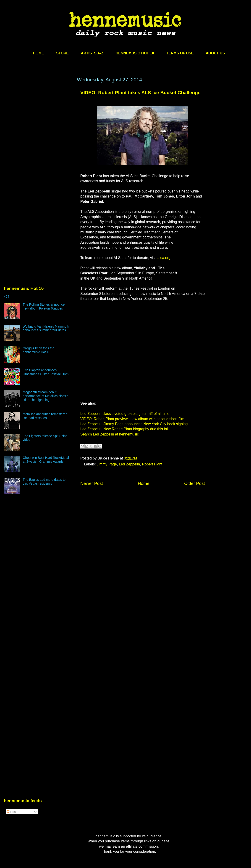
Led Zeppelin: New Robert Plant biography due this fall (124, 429)
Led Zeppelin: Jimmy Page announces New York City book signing (134, 424)
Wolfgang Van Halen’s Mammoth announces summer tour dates (46, 328)
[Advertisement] (43, 135)
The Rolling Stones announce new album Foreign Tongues (44, 306)
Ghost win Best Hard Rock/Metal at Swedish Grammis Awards (46, 460)
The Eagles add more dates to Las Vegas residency (44, 482)
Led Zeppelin (129, 464)
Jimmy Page (107, 464)
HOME (39, 53)
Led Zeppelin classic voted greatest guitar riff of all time (125, 414)
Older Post (195, 483)
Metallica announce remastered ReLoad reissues (45, 416)
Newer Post (92, 483)
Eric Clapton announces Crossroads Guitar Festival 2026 (46, 372)
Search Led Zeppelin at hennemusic (110, 434)
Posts (12, 812)
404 (7, 296)
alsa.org (164, 258)
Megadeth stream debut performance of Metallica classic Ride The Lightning (46, 396)
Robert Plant (152, 464)
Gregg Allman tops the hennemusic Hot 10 (39, 350)
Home (144, 483)
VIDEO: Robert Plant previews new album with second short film (132, 419)
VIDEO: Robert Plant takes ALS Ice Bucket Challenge (140, 92)
